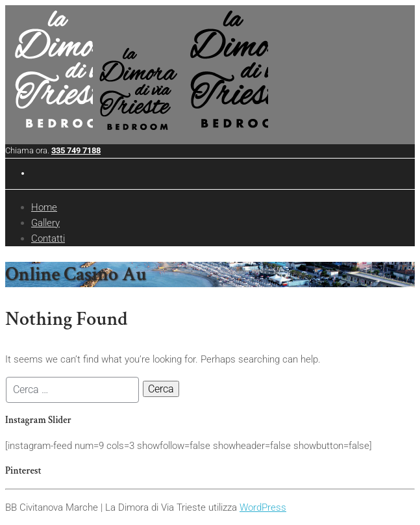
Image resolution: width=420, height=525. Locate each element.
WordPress (263, 507)
